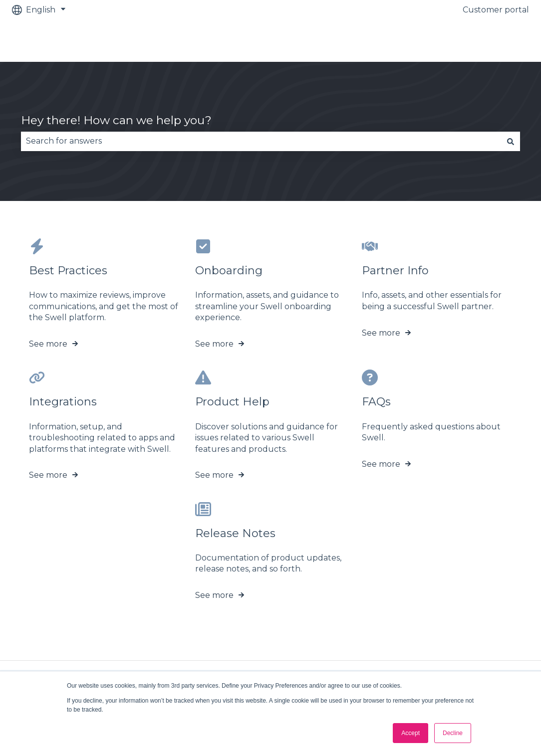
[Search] (511, 141)
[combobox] (261, 141)
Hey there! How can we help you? (116, 120)
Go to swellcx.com (483, 41)
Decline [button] (453, 733)
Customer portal (496, 10)
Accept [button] (410, 733)
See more (48, 344)
